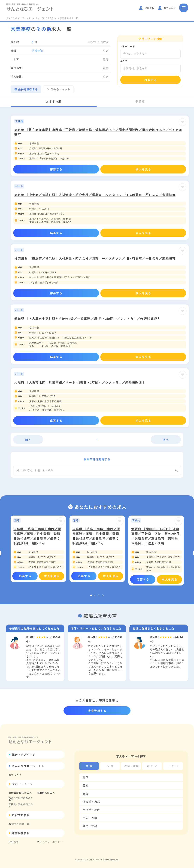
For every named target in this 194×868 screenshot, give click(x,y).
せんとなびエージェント (18, 18)
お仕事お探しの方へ (20, 793)
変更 (105, 51)
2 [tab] (95, 598)
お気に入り (15, 775)
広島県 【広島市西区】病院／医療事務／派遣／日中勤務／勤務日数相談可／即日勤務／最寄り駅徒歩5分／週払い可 (37, 539)
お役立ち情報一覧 (19, 824)
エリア (124, 61)
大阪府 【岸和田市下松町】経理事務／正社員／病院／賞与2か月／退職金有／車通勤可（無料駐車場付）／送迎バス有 (155, 539)
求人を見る (143, 169)
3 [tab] (99, 598)
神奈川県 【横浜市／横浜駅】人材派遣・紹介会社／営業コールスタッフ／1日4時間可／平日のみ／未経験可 (95, 258)
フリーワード (128, 46)
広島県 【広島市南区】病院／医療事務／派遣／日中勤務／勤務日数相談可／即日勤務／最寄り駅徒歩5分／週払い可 (96, 539)
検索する (151, 80)
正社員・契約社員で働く (21, 806)
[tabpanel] (38, 552)
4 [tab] (103, 598)
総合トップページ (24, 755)
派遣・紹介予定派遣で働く (21, 799)
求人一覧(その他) (44, 18)
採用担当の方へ (46, 793)
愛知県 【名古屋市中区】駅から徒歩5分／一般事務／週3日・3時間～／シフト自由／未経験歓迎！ (87, 319)
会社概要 (14, 842)
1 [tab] (91, 598)
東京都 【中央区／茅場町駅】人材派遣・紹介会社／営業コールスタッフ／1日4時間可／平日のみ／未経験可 (95, 195)
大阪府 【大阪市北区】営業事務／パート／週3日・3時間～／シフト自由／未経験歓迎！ (80, 382)
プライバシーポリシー (50, 842)
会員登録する (97, 711)
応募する (56, 169)
